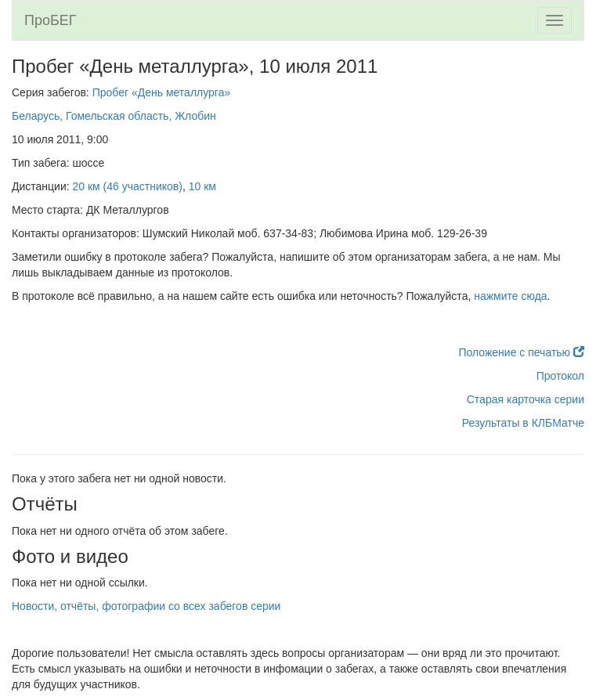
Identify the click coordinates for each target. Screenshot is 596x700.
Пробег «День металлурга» (162, 92)
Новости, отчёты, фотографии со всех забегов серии (146, 606)
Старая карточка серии (526, 399)
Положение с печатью (521, 352)
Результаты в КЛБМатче (523, 423)
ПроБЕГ (51, 20)
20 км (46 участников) (128, 186)
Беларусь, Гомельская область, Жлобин (114, 116)
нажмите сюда (510, 296)
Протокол (560, 376)
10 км (202, 186)
